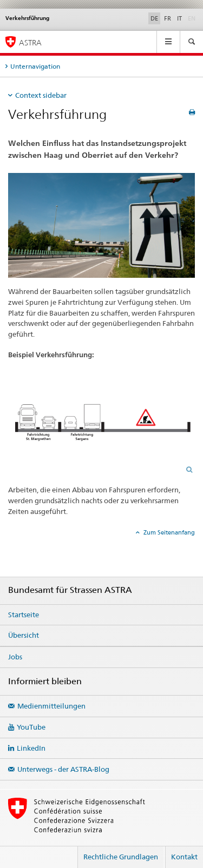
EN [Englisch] (193, 18)
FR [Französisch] (168, 18)
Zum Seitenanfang (168, 532)
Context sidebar (41, 95)
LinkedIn (31, 748)
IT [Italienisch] (179, 18)
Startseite (24, 615)
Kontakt (184, 857)
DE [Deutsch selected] (154, 18)
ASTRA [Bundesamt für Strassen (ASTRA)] (30, 42)
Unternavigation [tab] (35, 66)
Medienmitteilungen (51, 706)
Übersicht (24, 635)
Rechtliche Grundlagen (121, 857)
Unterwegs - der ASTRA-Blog (63, 769)
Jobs (15, 657)
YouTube (31, 727)
